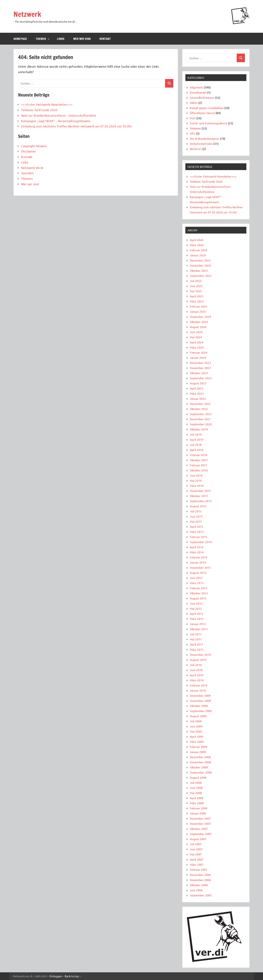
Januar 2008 (198, 813)
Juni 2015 (196, 516)
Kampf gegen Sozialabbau (207, 108)
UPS (193, 133)
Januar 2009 (198, 752)
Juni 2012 (196, 603)
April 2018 (197, 450)
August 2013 (198, 573)
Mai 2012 (196, 608)
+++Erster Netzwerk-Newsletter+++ (47, 104)
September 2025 (201, 276)
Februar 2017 (199, 465)
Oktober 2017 (199, 460)
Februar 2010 (199, 685)
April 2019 (197, 439)
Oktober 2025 (199, 270)
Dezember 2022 (200, 404)
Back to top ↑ (73, 976)
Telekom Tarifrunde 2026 (39, 110)
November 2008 (200, 762)
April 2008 (197, 798)
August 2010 (198, 660)
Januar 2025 (198, 311)
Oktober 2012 (199, 593)
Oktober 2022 (199, 409)
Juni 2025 (196, 286)
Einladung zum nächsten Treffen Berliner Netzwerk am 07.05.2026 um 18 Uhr (77, 126)
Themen (43, 39)
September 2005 (201, 895)
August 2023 (198, 383)
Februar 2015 (199, 537)
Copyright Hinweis (34, 146)
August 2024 (198, 327)
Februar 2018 (199, 455)
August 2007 (198, 839)
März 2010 (197, 680)
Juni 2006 (196, 890)
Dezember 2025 (200, 260)
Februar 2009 (199, 747)
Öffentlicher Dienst (202, 113)
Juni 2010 (196, 670)
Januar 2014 (198, 562)
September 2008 (201, 772)
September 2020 (201, 424)
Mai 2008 (196, 793)
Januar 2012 (198, 624)
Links (61, 39)
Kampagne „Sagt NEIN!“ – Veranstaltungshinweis (56, 121)
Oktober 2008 (199, 767)
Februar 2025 (199, 306)
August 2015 (198, 506)
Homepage (20, 39)
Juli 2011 (196, 634)
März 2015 (197, 532)
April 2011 (197, 644)
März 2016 (197, 486)
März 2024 (197, 347)
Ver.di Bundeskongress (205, 138)
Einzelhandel (198, 92)
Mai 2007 (196, 854)
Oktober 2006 (199, 885)
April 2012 (197, 614)
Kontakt (105, 39)
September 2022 (201, 414)
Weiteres (196, 149)
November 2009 (200, 701)
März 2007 (197, 864)
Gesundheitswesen (202, 97)
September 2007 (201, 834)
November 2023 (200, 368)
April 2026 (197, 240)
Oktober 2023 (199, 373)
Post (193, 118)
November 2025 (200, 265)
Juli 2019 (196, 434)
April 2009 (197, 736)
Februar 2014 (199, 557)
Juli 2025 (196, 281)
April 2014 (197, 547)
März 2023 (197, 393)
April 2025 (197, 296)
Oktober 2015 (199, 496)
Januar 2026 (198, 255)
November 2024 (200, 317)
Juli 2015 (196, 511)
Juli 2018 (196, 445)
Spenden (27, 173)
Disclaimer (28, 151)
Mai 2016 (196, 480)
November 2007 (200, 823)
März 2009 (197, 742)
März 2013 (197, 583)
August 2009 (198, 716)
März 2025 (197, 301)
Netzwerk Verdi (32, 168)
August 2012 (198, 598)
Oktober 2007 (199, 829)
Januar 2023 (198, 398)
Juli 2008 (196, 783)
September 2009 (201, 711)
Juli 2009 (196, 721)
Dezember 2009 (200, 695)
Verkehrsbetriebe (201, 144)
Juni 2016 (196, 475)
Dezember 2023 (200, 363)
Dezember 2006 (200, 875)
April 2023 (197, 388)
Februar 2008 (199, 808)
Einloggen (56, 976)
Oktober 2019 (199, 429)
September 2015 (201, 501)
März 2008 (197, 803)
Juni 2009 (196, 726)
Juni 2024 (196, 332)
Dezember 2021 (200, 419)
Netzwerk (28, 14)
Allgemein (196, 87)
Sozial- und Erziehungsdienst (208, 123)
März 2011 (197, 649)
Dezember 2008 (200, 757)
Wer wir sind (82, 39)
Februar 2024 (199, 352)
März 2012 (197, 619)
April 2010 (197, 675)
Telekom (195, 128)
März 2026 (197, 245)
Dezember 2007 (200, 818)
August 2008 (198, 777)
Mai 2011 (196, 639)
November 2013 (200, 567)
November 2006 (200, 880)
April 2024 (197, 342)
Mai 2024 (196, 337)
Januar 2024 (198, 358)
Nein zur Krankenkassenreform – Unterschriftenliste (59, 115)
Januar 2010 (198, 690)
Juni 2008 (196, 788)
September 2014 (201, 542)
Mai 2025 (196, 291)
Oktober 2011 (199, 629)
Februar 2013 (199, 588)
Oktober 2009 (199, 706)
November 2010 (200, 654)
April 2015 (197, 526)
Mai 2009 (196, 731)
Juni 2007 (196, 849)
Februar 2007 (199, 870)
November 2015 (200, 491)
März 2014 (197, 552)
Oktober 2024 (199, 322)
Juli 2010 (196, 665)
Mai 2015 (196, 521)
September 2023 (201, 378)
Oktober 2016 (199, 470)
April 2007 (197, 859)
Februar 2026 (199, 250)
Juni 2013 (196, 578)
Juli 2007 (196, 844)
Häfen (194, 103)
